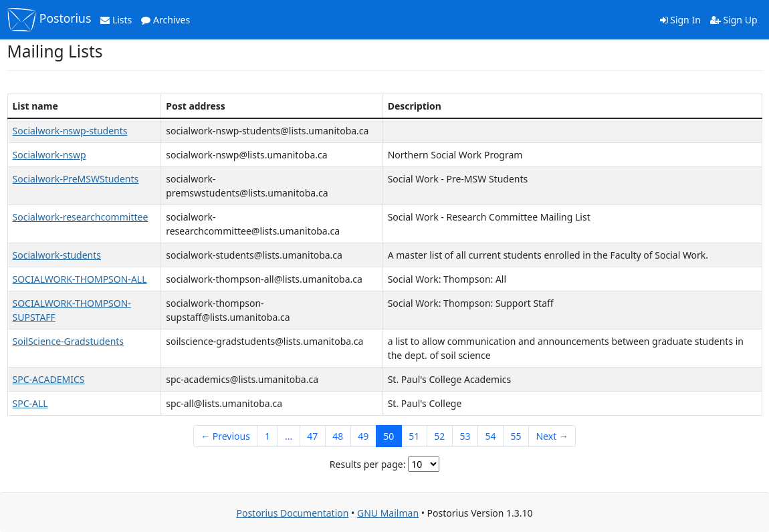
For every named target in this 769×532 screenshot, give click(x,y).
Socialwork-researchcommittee (81, 217)
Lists (116, 20)
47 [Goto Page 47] (312, 436)
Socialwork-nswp (49, 155)
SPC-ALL (30, 403)
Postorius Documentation (292, 513)
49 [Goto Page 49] (363, 436)
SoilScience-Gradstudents (69, 341)
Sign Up (734, 20)
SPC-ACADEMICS (49, 379)
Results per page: (368, 464)
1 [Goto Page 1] (267, 436)
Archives (166, 20)
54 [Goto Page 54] (490, 436)
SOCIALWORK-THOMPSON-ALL (80, 279)
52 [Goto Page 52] (439, 436)
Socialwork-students (57, 255)
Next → (552, 436)
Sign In (680, 20)
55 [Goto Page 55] (516, 436)
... (289, 436)
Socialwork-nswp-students (70, 131)
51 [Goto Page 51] (414, 436)
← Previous (225, 436)
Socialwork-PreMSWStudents (76, 179)
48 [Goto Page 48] (338, 436)
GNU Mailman (388, 513)
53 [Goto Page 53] (465, 436)
